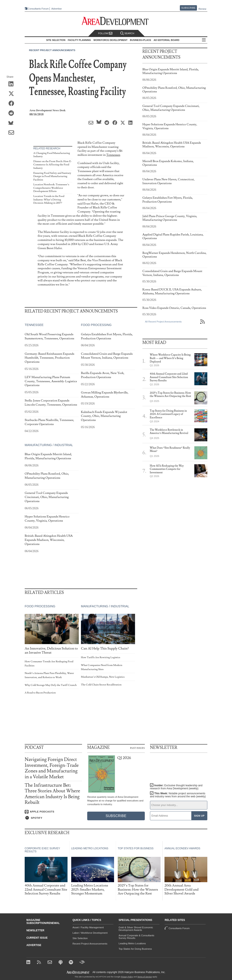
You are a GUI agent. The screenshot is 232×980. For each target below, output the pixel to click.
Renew (202, 9)
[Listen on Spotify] (53, 818)
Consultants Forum (38, 9)
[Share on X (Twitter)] (13, 94)
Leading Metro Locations (132, 943)
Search (127, 33)
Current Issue (37, 938)
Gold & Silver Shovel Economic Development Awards (136, 929)
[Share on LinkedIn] (13, 84)
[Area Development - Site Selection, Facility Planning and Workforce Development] (116, 21)
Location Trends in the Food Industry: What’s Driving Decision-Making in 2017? (49, 200)
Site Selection (80, 938)
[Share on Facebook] (13, 104)
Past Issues (137, 748)
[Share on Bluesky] (13, 123)
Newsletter (35, 930)
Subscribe (188, 8)
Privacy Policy (127, 977)
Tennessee (113, 155)
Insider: (176, 787)
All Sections (204, 40)
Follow (105, 33)
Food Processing (96, 325)
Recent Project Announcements (52, 50)
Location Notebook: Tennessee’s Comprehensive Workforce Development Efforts (51, 188)
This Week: (178, 795)
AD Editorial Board (167, 40)
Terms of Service (145, 977)
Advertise (56, 9)
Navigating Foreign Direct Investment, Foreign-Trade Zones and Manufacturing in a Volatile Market (52, 768)
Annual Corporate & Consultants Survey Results (136, 937)
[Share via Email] (13, 133)
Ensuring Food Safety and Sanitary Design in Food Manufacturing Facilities (52, 176)
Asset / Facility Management (88, 927)
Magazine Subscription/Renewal (43, 922)
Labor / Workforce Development (90, 933)
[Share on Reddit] (13, 113)
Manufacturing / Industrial (49, 445)
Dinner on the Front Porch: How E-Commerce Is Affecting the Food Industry (53, 165)
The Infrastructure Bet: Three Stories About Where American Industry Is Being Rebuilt (52, 794)
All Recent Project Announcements (163, 322)
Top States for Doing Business (135, 949)
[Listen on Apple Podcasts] (53, 812)
